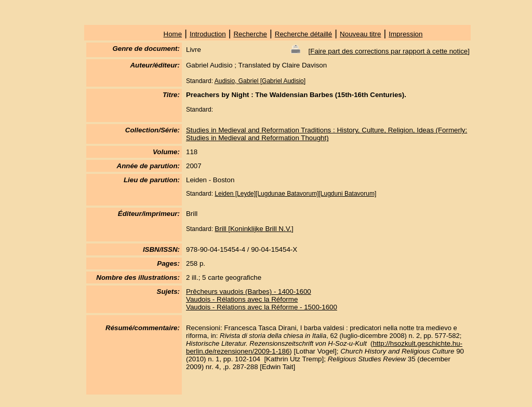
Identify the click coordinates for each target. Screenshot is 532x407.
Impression (405, 34)
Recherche (250, 34)
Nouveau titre (360, 34)
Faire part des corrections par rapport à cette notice (389, 51)
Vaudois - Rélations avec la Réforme (242, 299)
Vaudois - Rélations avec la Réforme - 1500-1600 (262, 307)
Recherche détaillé (303, 34)
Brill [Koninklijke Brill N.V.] (254, 229)
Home (173, 34)
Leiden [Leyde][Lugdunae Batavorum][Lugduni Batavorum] (295, 194)
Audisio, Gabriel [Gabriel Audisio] (260, 81)
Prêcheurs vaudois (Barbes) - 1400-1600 (249, 291)
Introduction (208, 34)
